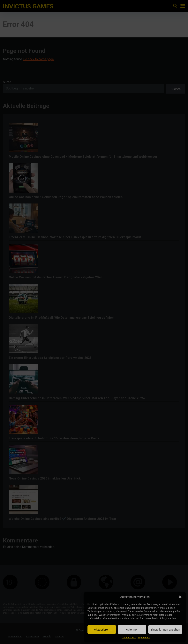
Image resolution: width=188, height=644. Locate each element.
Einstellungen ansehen (165, 629)
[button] (180, 597)
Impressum (144, 638)
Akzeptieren (102, 629)
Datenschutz (129, 638)
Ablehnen (132, 629)
